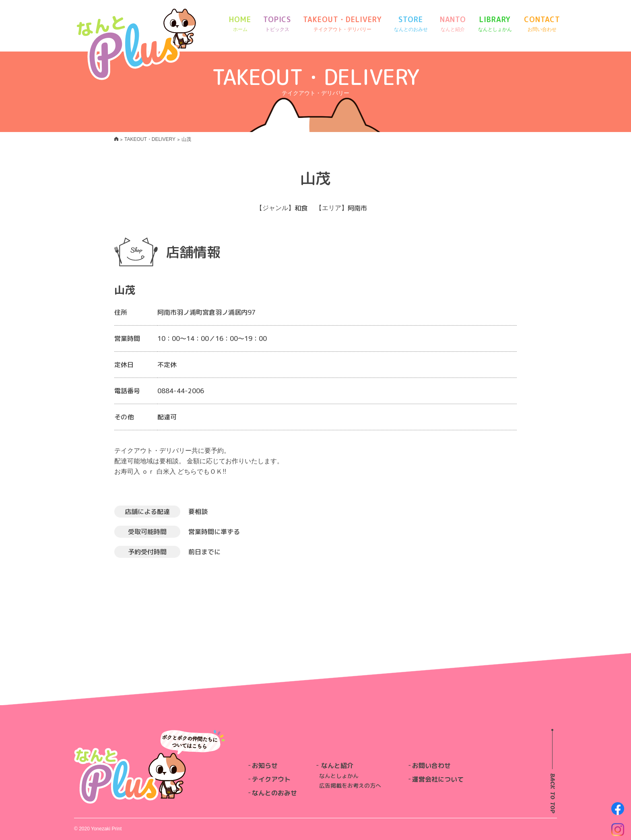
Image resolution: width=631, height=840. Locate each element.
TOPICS (277, 24)
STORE (411, 24)
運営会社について (438, 779)
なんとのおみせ (274, 793)
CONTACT (542, 24)
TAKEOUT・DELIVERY (342, 24)
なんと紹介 (337, 766)
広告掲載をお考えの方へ (350, 785)
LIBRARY (495, 24)
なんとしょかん (339, 776)
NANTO (453, 24)
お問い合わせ (431, 766)
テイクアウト (271, 779)
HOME (240, 24)
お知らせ (265, 766)
